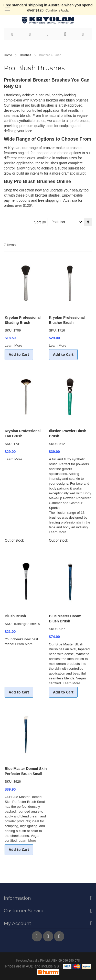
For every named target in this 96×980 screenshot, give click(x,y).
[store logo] (48, 20)
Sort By (40, 222)
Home (8, 55)
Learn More (13, 345)
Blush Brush (15, 616)
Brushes (26, 55)
